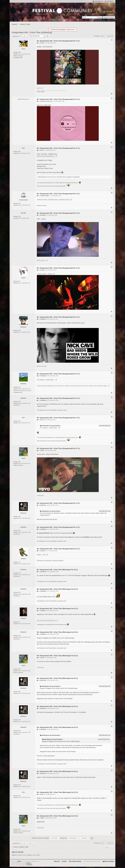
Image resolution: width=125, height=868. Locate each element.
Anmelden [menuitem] (110, 1)
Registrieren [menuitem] (99, 1)
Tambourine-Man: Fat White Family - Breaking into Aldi (53, 199)
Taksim (23, 458)
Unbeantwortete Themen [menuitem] (100, 21)
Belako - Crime (41, 555)
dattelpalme (23, 398)
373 (19, 622)
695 (19, 281)
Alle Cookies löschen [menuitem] (75, 861)
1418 (19, 216)
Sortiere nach (70, 838)
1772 (19, 562)
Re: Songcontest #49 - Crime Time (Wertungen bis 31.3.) (57, 570)
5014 (19, 387)
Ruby (23, 148)
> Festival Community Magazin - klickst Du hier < (62, 30)
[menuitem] (108, 861)
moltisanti (23, 618)
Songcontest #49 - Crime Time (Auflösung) (32, 32)
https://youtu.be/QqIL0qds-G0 (46, 156)
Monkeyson (23, 513)
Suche (99, 17)
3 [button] (108, 36)
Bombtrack (23, 327)
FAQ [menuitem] (11, 21)
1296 (19, 330)
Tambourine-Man (23, 200)
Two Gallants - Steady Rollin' (46, 380)
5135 (19, 517)
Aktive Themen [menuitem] (111, 21)
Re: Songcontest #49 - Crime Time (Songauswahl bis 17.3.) (58, 41)
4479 (19, 203)
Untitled (23, 278)
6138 (19, 52)
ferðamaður (23, 384)
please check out (41, 260)
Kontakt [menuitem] (64, 861)
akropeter (23, 559)
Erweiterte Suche (109, 17)
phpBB (19, 861)
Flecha (23, 49)
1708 (19, 402)
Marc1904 (23, 213)
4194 (19, 462)
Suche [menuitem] (16, 21)
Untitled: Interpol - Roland (45, 274)
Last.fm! (39, 88)
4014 (19, 152)
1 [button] (104, 36)
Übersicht (57, 861)
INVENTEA (29, 865)
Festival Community (44, 7)
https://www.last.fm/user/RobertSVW (46, 620)
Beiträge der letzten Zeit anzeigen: (46, 838)
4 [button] (110, 36)
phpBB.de (29, 863)
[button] (102, 36)
